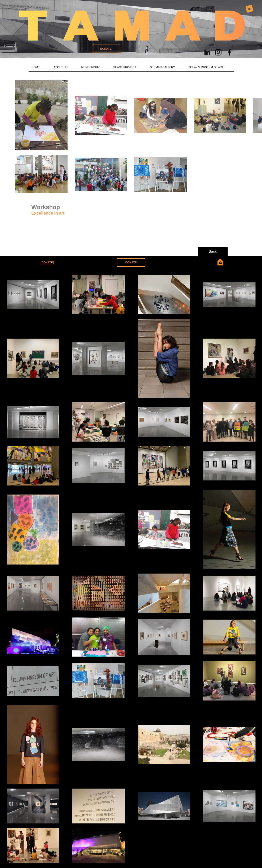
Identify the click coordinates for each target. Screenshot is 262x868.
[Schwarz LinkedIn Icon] (207, 52)
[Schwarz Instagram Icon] (218, 52)
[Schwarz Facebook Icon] (229, 52)
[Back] (213, 252)
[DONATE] (106, 49)
